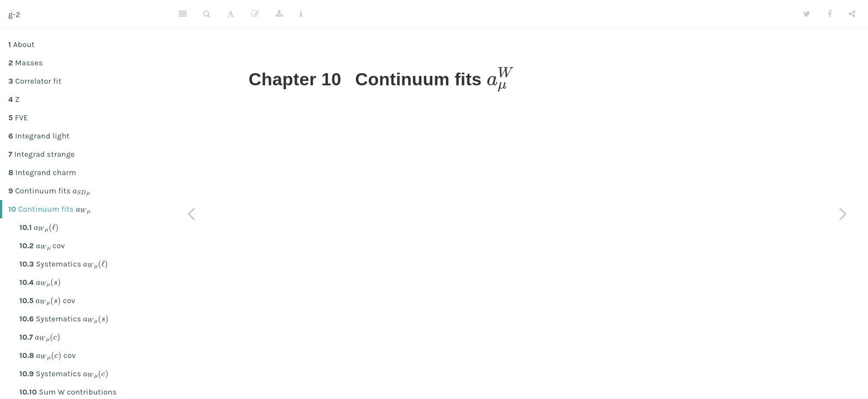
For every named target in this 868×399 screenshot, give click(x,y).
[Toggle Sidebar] (183, 14)
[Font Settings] (231, 14)
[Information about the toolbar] (301, 14)
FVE (18, 118)
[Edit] (255, 14)
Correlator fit (35, 81)
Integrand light (39, 136)
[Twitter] (807, 14)
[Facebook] (830, 14)
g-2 (14, 15)
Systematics (64, 264)
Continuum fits (49, 191)
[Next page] (843, 213)
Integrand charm (42, 173)
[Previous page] (191, 213)
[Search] (207, 14)
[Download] (279, 14)
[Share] (852, 14)
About (21, 45)
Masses (25, 63)
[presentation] (81, 191)
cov (42, 245)
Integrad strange (42, 154)
